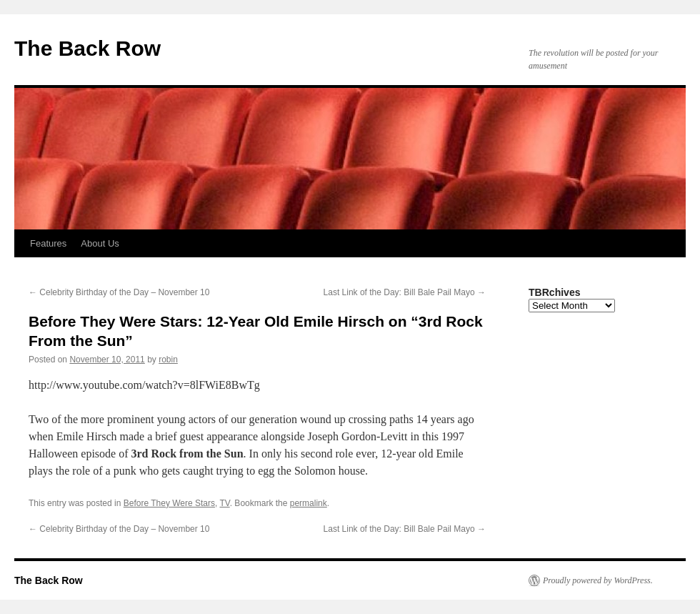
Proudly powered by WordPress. (598, 580)
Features (48, 243)
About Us (100, 243)
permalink (309, 503)
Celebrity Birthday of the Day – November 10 (119, 292)
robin (168, 360)
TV (224, 503)
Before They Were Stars (169, 503)
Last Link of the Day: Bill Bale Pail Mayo (405, 292)
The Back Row (87, 48)
